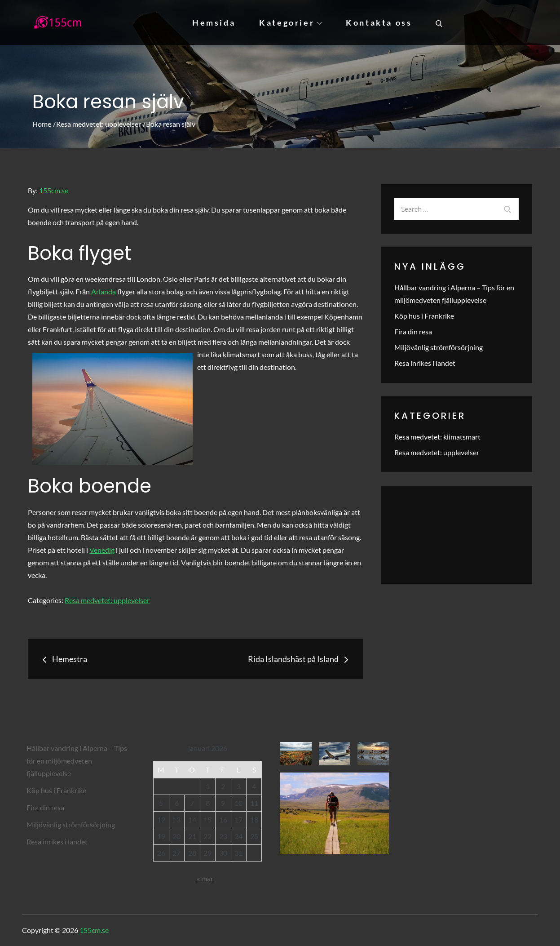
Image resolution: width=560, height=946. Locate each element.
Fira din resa (413, 331)
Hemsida (214, 22)
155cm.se (54, 190)
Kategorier (291, 22)
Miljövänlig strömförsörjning (439, 347)
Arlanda (104, 291)
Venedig (102, 550)
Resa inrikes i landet (425, 363)
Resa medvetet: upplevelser (107, 600)
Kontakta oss (379, 22)
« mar (205, 878)
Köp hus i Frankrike (424, 316)
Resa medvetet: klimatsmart (437, 437)
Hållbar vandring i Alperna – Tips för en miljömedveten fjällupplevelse (77, 761)
